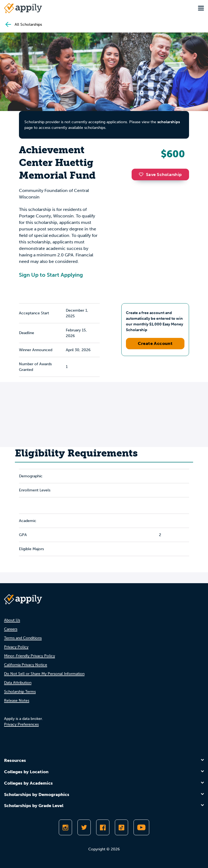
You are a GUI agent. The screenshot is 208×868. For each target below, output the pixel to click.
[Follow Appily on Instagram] (65, 827)
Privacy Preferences (21, 724)
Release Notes (17, 701)
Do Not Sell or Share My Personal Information (44, 674)
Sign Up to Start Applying (51, 275)
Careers (11, 629)
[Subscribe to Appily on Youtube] (141, 827)
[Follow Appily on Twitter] (84, 827)
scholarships (169, 122)
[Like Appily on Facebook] (103, 827)
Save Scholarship (160, 174)
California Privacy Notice (26, 665)
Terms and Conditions (23, 638)
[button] (142, 174)
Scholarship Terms (20, 692)
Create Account (155, 343)
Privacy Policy (16, 647)
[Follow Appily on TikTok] (121, 827)
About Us (12, 620)
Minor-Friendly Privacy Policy (30, 656)
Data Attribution (18, 683)
